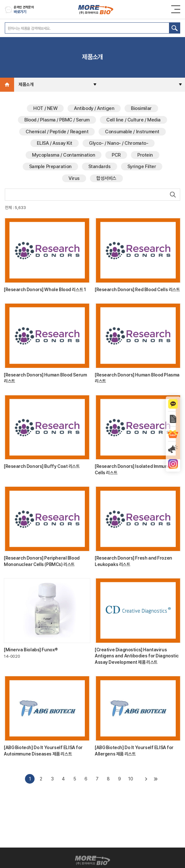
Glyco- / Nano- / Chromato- (119, 143)
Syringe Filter (142, 167)
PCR (116, 155)
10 (131, 779)
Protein (145, 155)
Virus (74, 178)
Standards (100, 167)
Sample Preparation (50, 167)
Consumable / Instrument (132, 132)
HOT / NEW (45, 108)
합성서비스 (106, 178)
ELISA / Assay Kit (55, 143)
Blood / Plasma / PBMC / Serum (57, 120)
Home (7, 85)
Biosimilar (141, 108)
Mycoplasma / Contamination (64, 155)
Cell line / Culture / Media (133, 120)
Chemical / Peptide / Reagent (57, 132)
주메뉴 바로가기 (0, 0)
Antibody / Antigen (94, 108)
